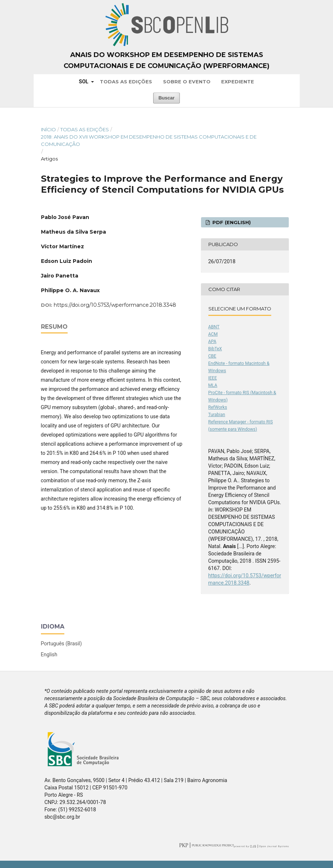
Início (48, 129)
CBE (212, 356)
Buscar (166, 98)
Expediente (238, 82)
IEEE (213, 378)
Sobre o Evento (187, 82)
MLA (213, 385)
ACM (213, 334)
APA (212, 341)
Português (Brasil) (61, 644)
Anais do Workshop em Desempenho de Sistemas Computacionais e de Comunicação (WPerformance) (166, 60)
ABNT (214, 327)
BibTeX (215, 349)
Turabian (217, 415)
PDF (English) (231, 222)
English (49, 654)
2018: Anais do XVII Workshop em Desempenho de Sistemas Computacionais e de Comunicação (149, 140)
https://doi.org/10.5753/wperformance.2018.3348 (115, 305)
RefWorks (218, 407)
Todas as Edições (126, 82)
